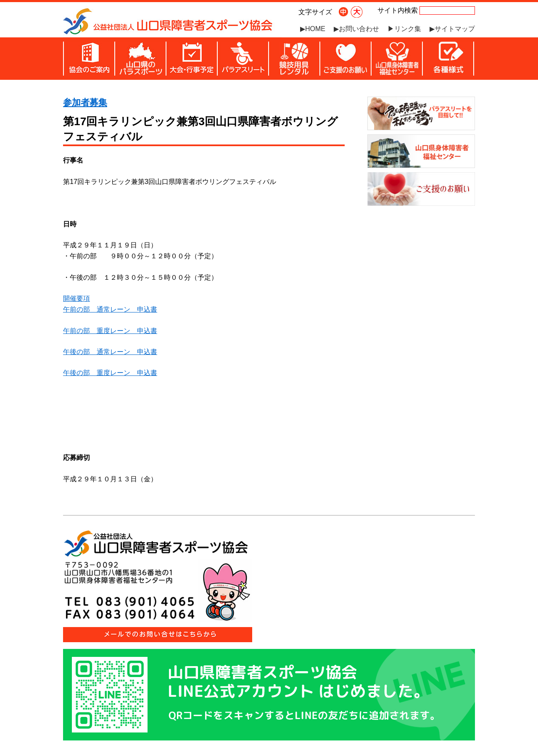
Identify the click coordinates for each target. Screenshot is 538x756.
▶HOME (313, 29)
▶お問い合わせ (356, 29)
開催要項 (76, 298)
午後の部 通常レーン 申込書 (110, 352)
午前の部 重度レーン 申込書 (110, 331)
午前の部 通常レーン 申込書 (110, 309)
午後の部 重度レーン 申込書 (110, 373)
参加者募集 (85, 102)
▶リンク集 (404, 29)
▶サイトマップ (452, 29)
